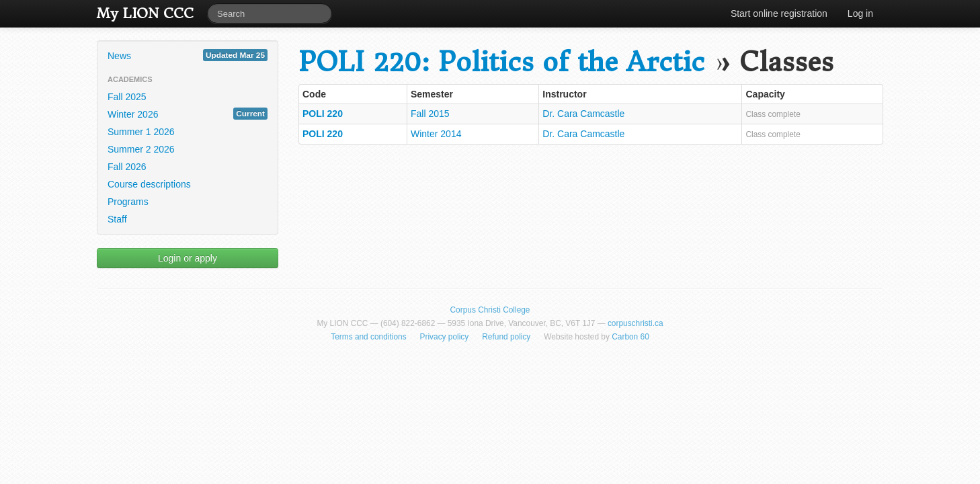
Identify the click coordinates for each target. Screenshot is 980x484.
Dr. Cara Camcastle (583, 114)
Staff (117, 219)
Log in (860, 13)
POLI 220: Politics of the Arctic (501, 62)
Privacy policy (445, 337)
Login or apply (188, 258)
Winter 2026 (188, 114)
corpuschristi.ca (636, 323)
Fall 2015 (430, 114)
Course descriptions (149, 184)
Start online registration (779, 13)
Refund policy (506, 337)
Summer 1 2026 (141, 132)
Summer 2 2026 (141, 149)
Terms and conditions (368, 337)
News (188, 55)
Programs (128, 202)
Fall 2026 (127, 167)
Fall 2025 (127, 97)
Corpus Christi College (490, 310)
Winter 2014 (436, 134)
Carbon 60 (630, 337)
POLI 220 (323, 114)
